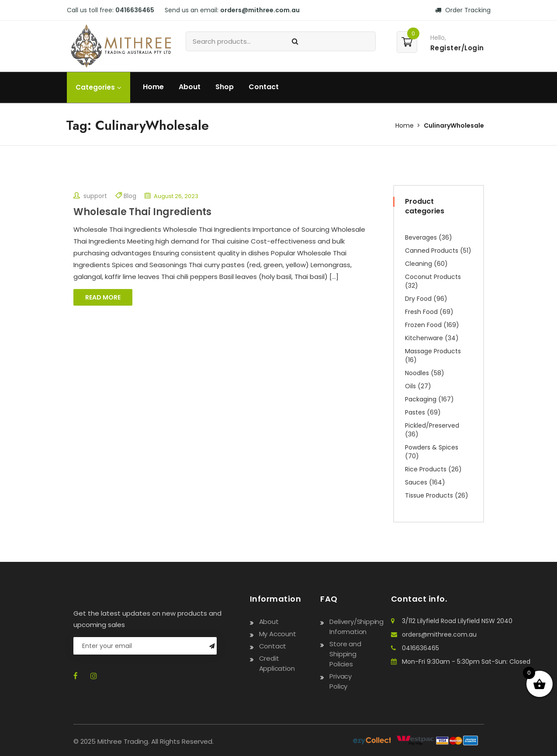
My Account (278, 634)
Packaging (421, 399)
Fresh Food (421, 312)
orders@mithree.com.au (260, 10)
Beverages (421, 237)
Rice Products (426, 469)
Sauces (416, 482)
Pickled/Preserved (432, 425)
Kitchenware (424, 338)
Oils (410, 386)
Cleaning (419, 264)
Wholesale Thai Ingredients (142, 212)
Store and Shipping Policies (345, 654)
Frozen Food (423, 325)
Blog (130, 196)
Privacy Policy (341, 681)
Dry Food (418, 299)
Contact (264, 87)
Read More (103, 297)
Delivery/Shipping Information (356, 627)
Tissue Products (429, 495)
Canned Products (432, 251)
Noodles (417, 373)
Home (153, 87)
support (90, 196)
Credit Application (277, 663)
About (190, 87)
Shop (225, 87)
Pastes (415, 412)
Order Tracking (463, 10)
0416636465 (135, 10)
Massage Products (433, 351)
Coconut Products (433, 277)
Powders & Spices (432, 447)
